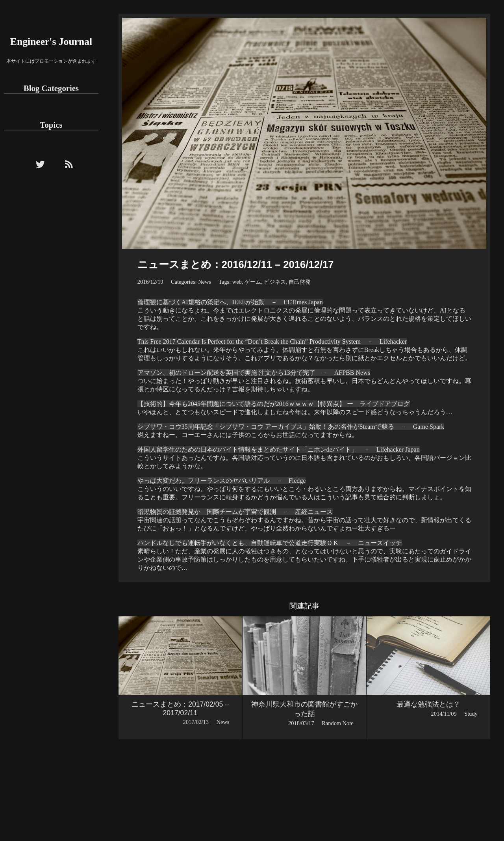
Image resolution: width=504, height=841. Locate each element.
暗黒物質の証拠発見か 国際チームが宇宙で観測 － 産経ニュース (235, 512)
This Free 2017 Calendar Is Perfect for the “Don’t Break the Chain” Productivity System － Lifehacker (272, 341)
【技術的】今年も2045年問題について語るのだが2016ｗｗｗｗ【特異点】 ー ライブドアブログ (274, 404)
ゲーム (253, 282)
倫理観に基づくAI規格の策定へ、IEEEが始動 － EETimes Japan (230, 302)
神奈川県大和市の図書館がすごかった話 (304, 709)
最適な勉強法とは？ (428, 704)
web (237, 282)
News (205, 282)
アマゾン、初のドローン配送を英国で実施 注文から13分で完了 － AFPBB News (254, 373)
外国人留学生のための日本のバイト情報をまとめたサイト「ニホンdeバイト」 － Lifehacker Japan (279, 449)
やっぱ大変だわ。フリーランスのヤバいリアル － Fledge (222, 481)
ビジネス (275, 282)
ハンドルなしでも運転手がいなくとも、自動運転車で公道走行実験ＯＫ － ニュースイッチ (270, 543)
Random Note (337, 723)
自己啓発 (300, 282)
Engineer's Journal (51, 42)
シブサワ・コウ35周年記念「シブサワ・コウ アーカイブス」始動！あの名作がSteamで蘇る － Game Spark (291, 427)
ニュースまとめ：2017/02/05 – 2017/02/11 (180, 709)
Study (471, 714)
